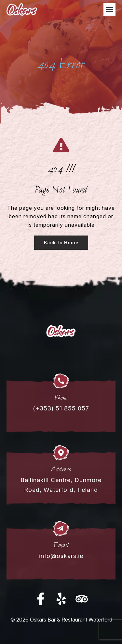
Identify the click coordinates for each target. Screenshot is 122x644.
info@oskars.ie (61, 556)
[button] (110, 9)
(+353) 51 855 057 (61, 408)
